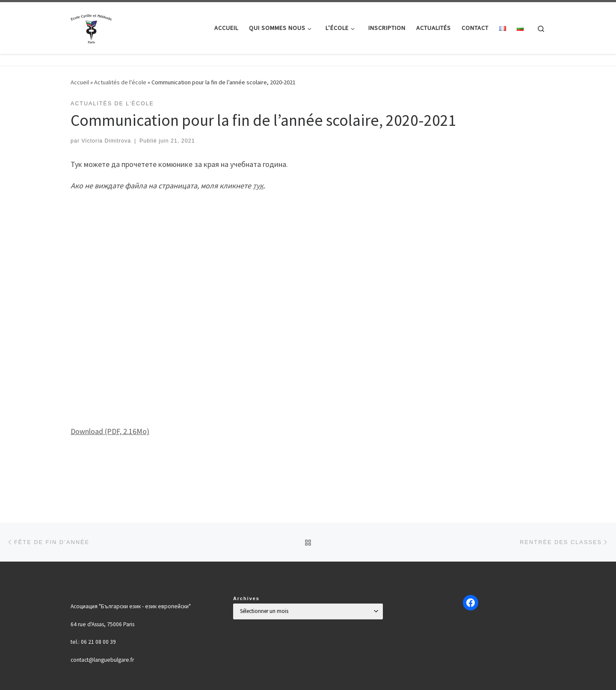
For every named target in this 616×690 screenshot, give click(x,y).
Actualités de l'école (120, 82)
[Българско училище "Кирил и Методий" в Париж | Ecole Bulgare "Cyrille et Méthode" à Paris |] (92, 26)
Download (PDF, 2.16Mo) (110, 431)
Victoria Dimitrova (107, 141)
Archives (246, 598)
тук (258, 186)
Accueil (80, 82)
